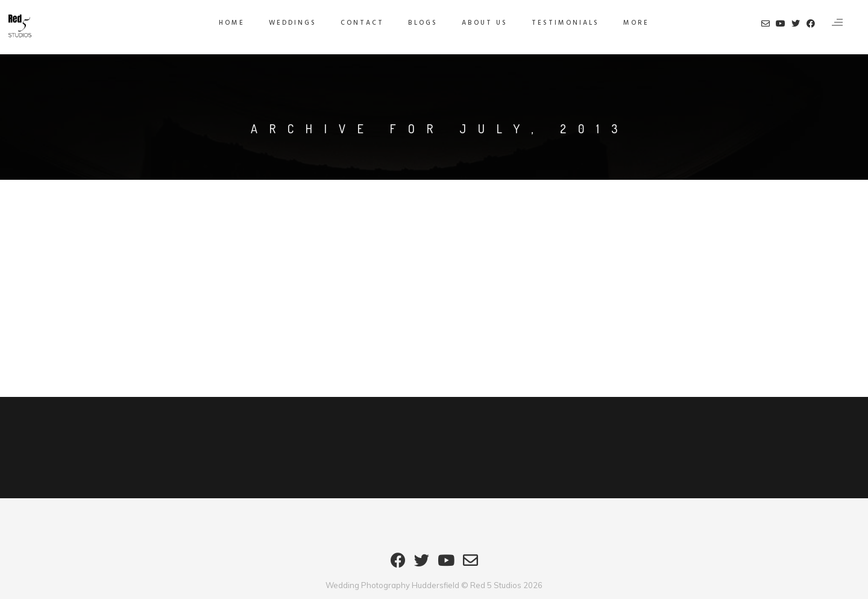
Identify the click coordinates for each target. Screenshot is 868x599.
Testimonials (565, 23)
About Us (485, 23)
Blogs (423, 23)
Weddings (293, 23)
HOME (232, 23)
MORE (636, 23)
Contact (362, 23)
